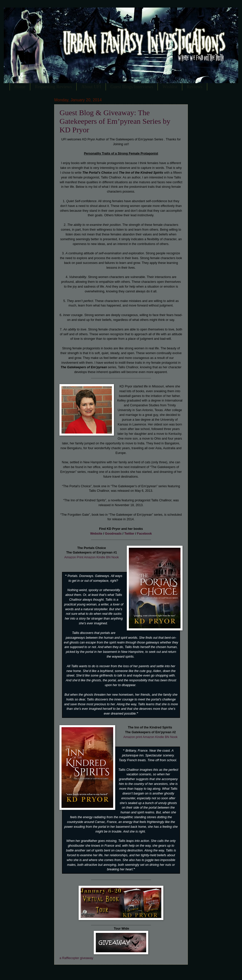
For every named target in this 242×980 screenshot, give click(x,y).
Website (96, 534)
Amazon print (133, 737)
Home (20, 87)
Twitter (129, 534)
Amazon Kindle (95, 557)
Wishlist (170, 87)
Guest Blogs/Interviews (132, 87)
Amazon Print (74, 557)
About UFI (91, 87)
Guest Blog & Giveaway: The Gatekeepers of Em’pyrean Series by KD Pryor (115, 121)
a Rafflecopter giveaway (76, 958)
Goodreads (113, 534)
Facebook (145, 534)
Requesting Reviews (53, 87)
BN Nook (112, 557)
